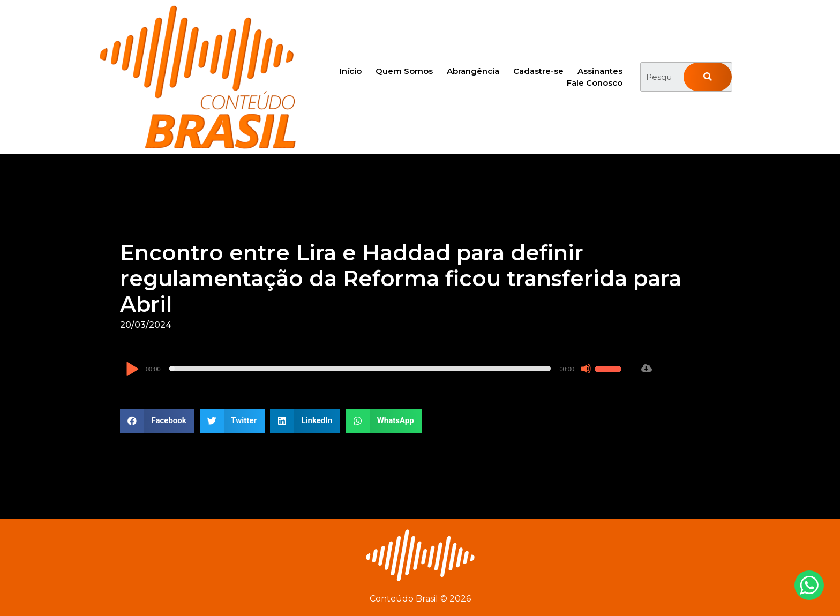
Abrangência (473, 71)
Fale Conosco (595, 83)
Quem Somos (404, 71)
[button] (157, 421)
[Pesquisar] (708, 77)
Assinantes (600, 71)
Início (351, 71)
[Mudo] (586, 369)
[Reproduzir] (132, 370)
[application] (375, 369)
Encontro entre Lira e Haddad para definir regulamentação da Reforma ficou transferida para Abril (401, 278)
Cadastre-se (538, 71)
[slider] (360, 369)
